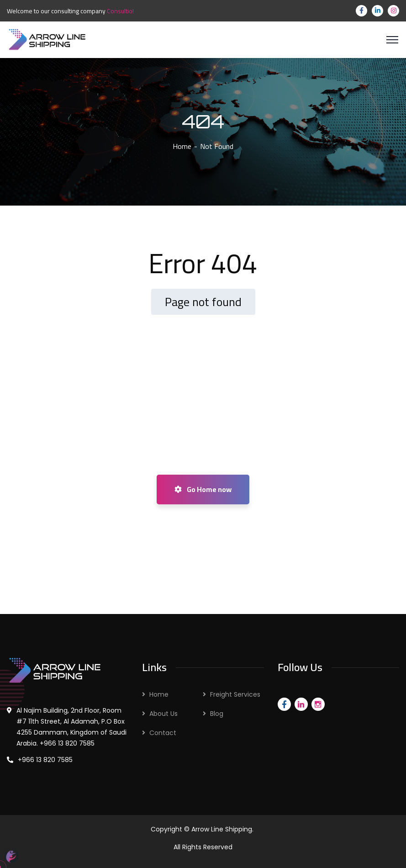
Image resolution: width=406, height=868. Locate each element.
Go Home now (203, 489)
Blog (217, 714)
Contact (163, 733)
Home (182, 146)
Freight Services (235, 694)
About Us (163, 714)
